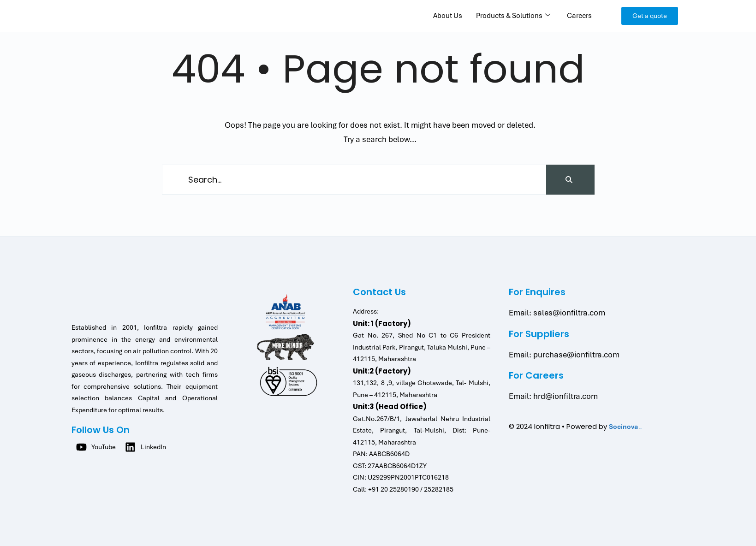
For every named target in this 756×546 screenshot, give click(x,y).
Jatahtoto (641, 429)
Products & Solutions (513, 16)
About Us (448, 16)
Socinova (623, 427)
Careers (579, 16)
